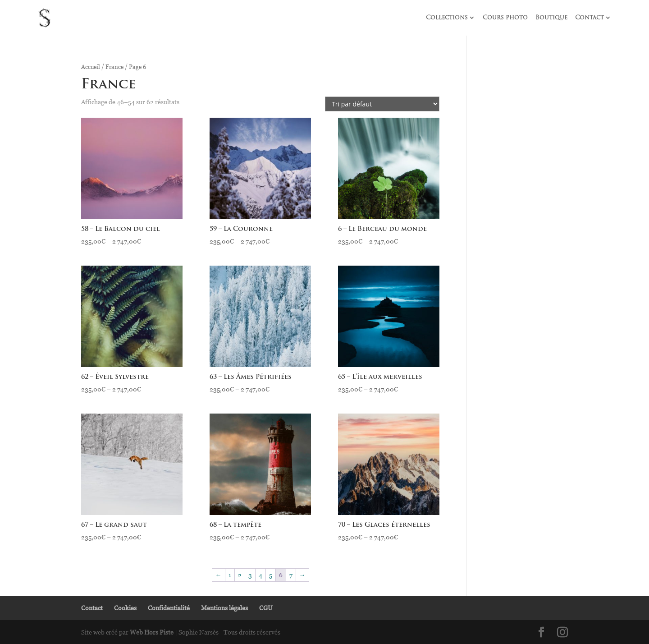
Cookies (125, 608)
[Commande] (382, 104)
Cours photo (505, 18)
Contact (590, 18)
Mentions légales (224, 608)
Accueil (91, 67)
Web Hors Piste (152, 632)
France (114, 67)
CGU (266, 608)
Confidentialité (169, 608)
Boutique (551, 18)
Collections (447, 18)
